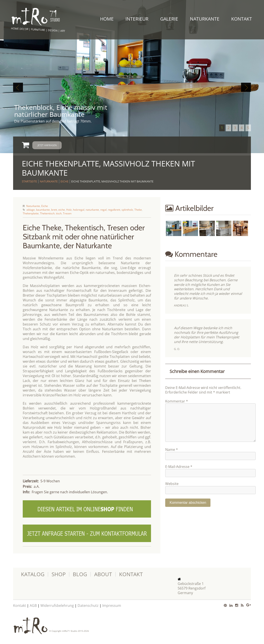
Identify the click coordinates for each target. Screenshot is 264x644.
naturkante (92, 210)
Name (172, 457)
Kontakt (242, 19)
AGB (33, 605)
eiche (62, 210)
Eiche (64, 181)
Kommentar (177, 401)
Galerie (169, 19)
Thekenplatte (31, 213)
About (103, 574)
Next (246, 87)
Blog (80, 574)
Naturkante (205, 19)
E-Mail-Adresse (179, 474)
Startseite (29, 181)
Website (172, 491)
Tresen (67, 213)
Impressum (112, 605)
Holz (69, 210)
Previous (18, 87)
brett (54, 210)
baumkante (43, 210)
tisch (59, 213)
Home (107, 19)
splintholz (127, 210)
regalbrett (114, 210)
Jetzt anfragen (47, 145)
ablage (31, 210)
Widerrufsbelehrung (57, 605)
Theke (138, 210)
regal (103, 210)
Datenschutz (88, 605)
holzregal (79, 210)
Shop (59, 574)
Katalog (33, 574)
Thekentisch (47, 213)
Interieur (137, 19)
